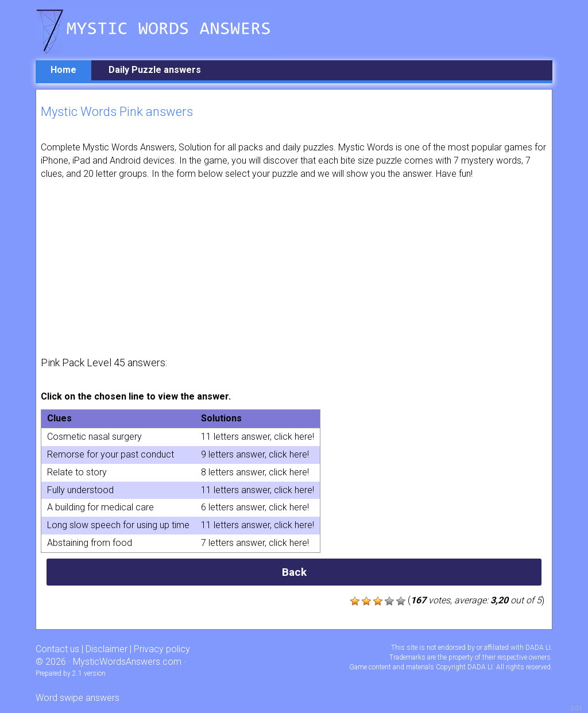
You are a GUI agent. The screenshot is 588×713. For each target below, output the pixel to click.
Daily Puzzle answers (155, 70)
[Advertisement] (294, 267)
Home (63, 70)
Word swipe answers (78, 698)
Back (294, 572)
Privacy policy (162, 649)
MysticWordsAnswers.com (127, 662)
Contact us (57, 649)
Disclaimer (107, 649)
